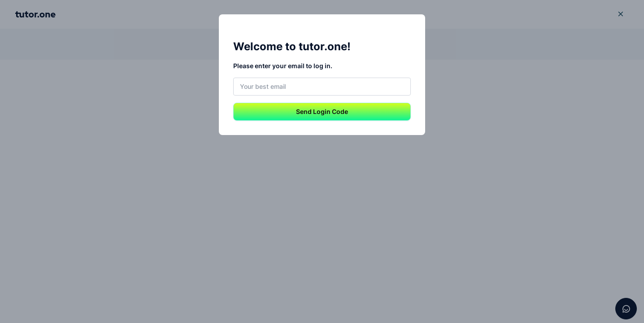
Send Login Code (322, 111)
